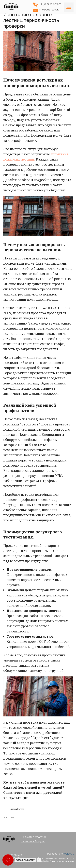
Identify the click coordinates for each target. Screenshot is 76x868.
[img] (12, 8)
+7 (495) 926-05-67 (50, 4)
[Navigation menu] (69, 7)
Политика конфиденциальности (56, 858)
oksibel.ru (69, 854)
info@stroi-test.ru (49, 10)
